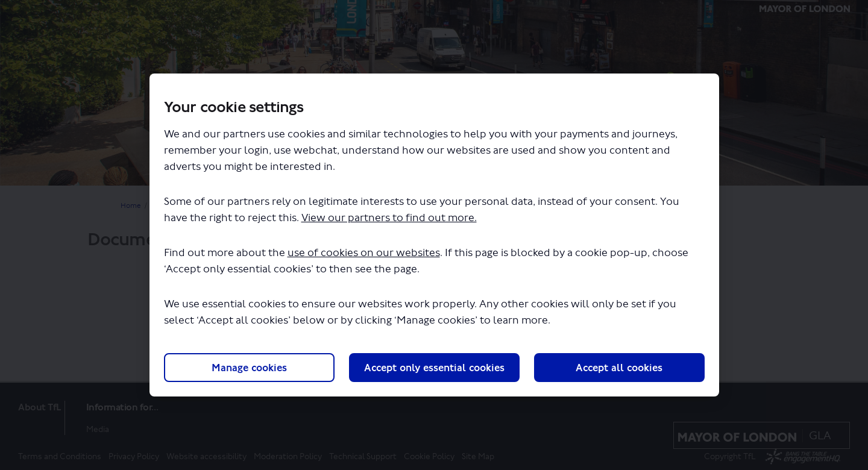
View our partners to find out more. (389, 218)
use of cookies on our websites (364, 253)
